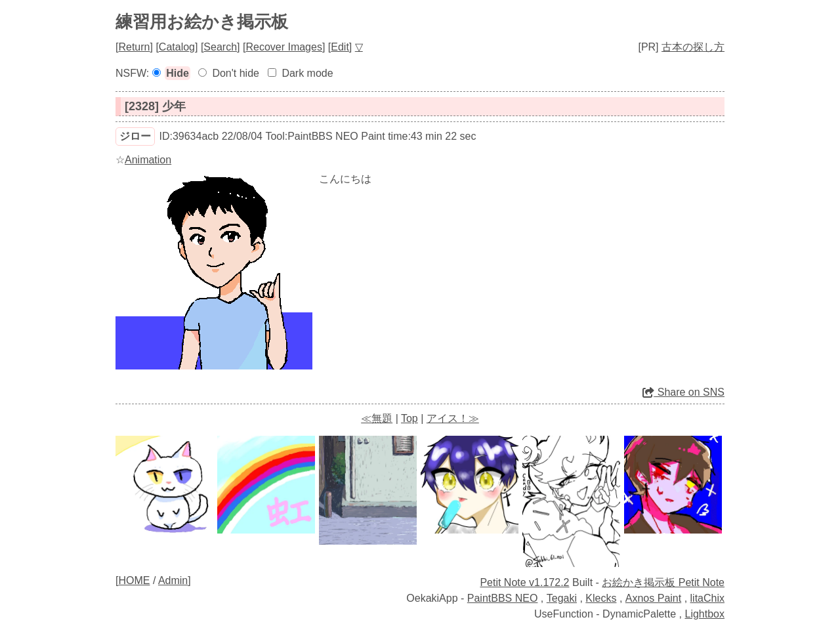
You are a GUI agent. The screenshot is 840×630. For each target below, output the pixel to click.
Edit (340, 47)
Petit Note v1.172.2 (524, 582)
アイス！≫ (453, 418)
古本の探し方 (693, 47)
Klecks (601, 598)
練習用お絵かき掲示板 (202, 22)
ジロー (135, 136)
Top (409, 418)
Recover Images (284, 47)
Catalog (177, 47)
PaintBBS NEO (503, 598)
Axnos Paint (653, 598)
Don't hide (236, 73)
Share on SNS (683, 392)
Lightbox (705, 614)
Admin (173, 580)
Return (134, 47)
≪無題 (377, 418)
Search (220, 47)
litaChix (707, 598)
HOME (134, 580)
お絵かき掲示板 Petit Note (663, 582)
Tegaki (562, 598)
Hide (178, 73)
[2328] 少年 (155, 106)
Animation (148, 160)
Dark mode (307, 73)
